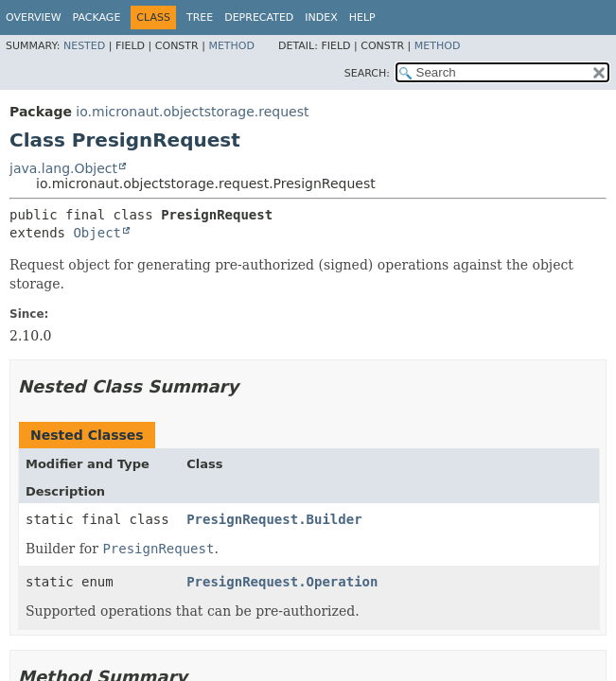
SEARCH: (367, 73)
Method (231, 46)
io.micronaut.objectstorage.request (192, 112)
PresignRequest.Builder (274, 519)
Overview (34, 17)
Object (97, 233)
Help (362, 17)
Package (97, 17)
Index (321, 17)
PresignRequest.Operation (282, 582)
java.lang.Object (63, 168)
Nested (84, 46)
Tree (200, 17)
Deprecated (259, 17)
